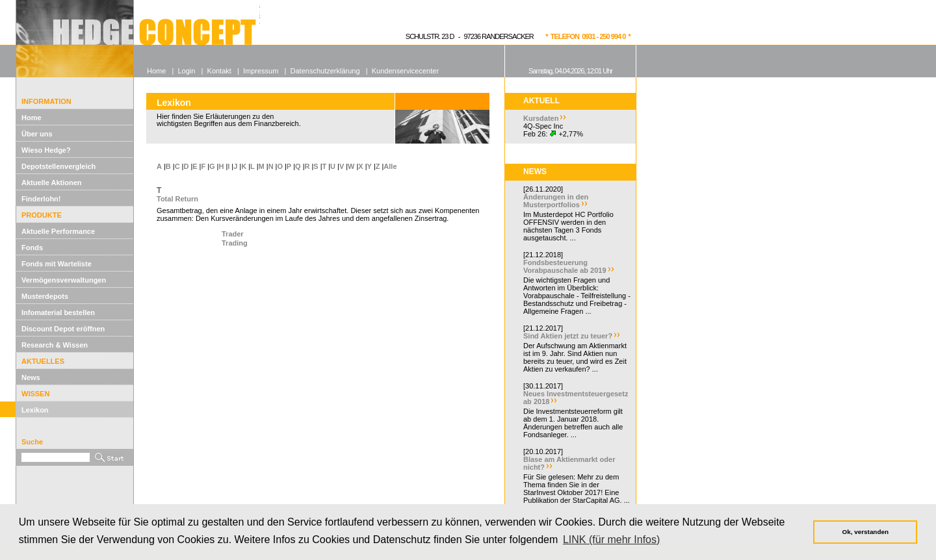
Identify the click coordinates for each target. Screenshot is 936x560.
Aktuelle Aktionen (52, 183)
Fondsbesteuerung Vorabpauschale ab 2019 (565, 266)
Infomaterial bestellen (58, 312)
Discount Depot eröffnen (63, 329)
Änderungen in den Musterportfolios (556, 201)
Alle (390, 166)
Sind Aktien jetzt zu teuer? (568, 336)
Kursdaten (541, 118)
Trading (235, 243)
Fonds (32, 248)
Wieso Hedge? (46, 150)
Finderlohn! (41, 199)
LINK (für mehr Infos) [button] (611, 540)
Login (186, 71)
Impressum (261, 71)
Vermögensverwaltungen (64, 280)
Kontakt (219, 71)
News (31, 377)
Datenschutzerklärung (325, 71)
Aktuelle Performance (58, 231)
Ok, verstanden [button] (865, 532)
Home (32, 118)
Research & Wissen (55, 345)
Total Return (177, 199)
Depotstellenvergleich (58, 166)
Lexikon (35, 410)
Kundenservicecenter (405, 71)
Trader (233, 234)
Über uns (37, 134)
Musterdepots (45, 296)
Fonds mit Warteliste (57, 264)
